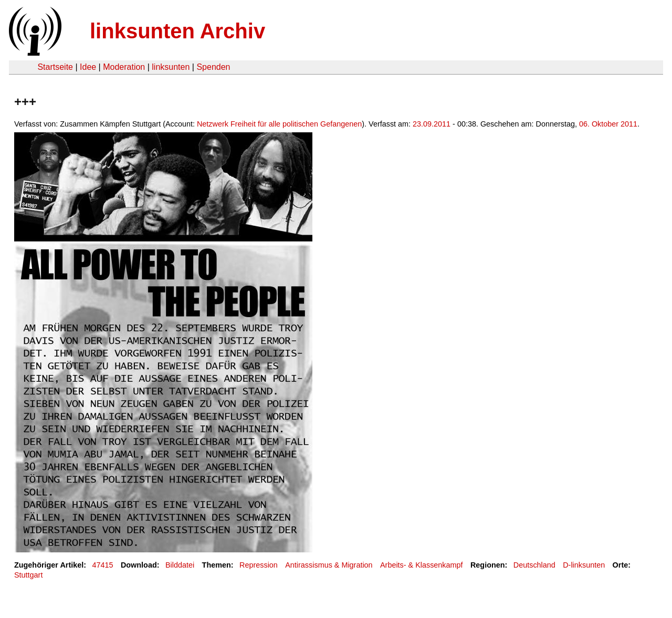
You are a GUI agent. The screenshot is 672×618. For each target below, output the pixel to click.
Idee (88, 67)
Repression (259, 565)
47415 (103, 565)
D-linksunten (584, 565)
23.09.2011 (432, 124)
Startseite (55, 67)
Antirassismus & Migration (329, 565)
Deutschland (534, 565)
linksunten (171, 67)
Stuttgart (28, 575)
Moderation (124, 67)
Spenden (213, 67)
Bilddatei (180, 565)
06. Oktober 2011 (608, 124)
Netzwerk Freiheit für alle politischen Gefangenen (279, 124)
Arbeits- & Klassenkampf (422, 565)
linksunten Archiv (177, 31)
